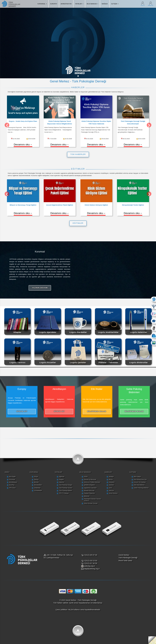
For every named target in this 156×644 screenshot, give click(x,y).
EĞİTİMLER (78, 223)
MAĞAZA (105, 4)
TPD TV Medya (64, 493)
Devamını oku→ (23, 145)
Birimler (36, 482)
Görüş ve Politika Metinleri (92, 482)
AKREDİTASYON (66, 4)
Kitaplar (61, 480)
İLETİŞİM (115, 4)
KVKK (86, 477)
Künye (36, 477)
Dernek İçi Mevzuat (90, 480)
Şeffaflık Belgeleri (89, 485)
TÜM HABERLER (78, 154)
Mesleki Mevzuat (89, 491)
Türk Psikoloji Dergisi (66, 485)
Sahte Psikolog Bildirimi (141, 488)
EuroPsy (12, 485)
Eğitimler (62, 477)
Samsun (111, 491)
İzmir (110, 488)
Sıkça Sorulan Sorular (91, 503)
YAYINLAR (79, 4)
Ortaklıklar (37, 488)
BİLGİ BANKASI (93, 4)
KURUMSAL (42, 4)
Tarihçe (36, 480)
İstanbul (111, 485)
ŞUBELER (108, 472)
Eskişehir (112, 482)
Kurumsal (12, 480)
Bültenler (87, 496)
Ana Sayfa (12, 477)
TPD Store (12, 488)
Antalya (111, 477)
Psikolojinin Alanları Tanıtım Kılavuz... (92, 500)
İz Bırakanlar (38, 491)
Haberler (62, 482)
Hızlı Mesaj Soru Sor (140, 480)
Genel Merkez (113, 493)
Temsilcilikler (38, 485)
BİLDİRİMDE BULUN (97, 411)
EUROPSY (54, 4)
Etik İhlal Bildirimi (139, 485)
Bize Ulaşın (137, 477)
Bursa (111, 480)
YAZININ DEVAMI (40, 288)
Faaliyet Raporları (89, 493)
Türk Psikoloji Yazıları (66, 488)
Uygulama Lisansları (90, 488)
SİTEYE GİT (22, 411)
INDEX (7, 472)
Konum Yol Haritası (140, 482)
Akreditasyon (13, 482)
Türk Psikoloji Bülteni (65, 491)
